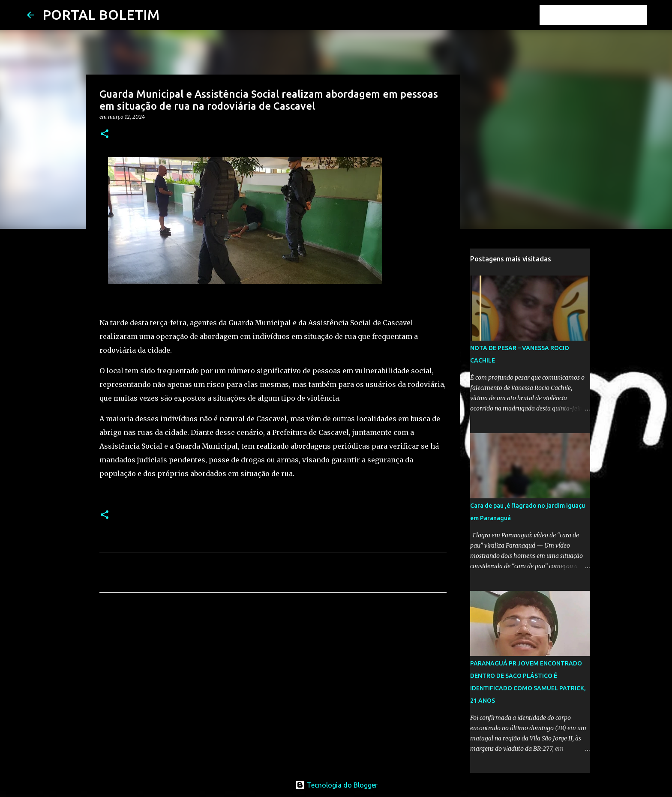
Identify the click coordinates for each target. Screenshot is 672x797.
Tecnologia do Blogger (336, 785)
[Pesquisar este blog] (602, 15)
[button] (105, 134)
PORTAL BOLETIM (101, 15)
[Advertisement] (273, 679)
